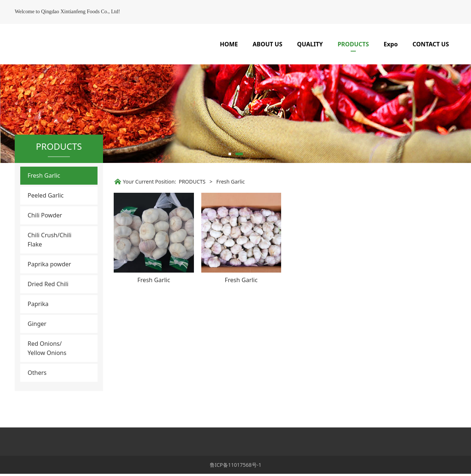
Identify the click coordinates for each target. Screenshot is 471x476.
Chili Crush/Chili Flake (49, 264)
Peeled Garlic (46, 219)
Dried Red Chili (48, 308)
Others (37, 397)
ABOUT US (268, 44)
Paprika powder (49, 288)
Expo (391, 44)
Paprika (38, 328)
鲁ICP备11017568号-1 (236, 467)
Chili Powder (45, 239)
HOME (229, 44)
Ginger (37, 348)
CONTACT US (431, 44)
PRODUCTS (353, 44)
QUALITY (310, 44)
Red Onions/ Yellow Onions (47, 372)
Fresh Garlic (44, 199)
